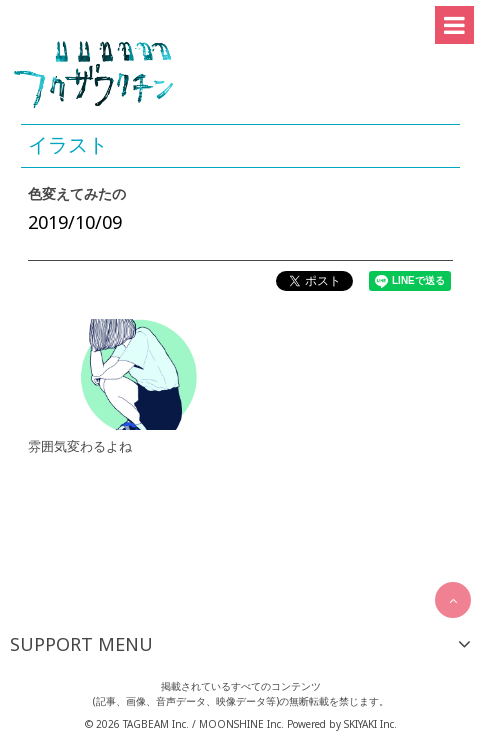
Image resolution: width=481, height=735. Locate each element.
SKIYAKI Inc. (370, 724)
